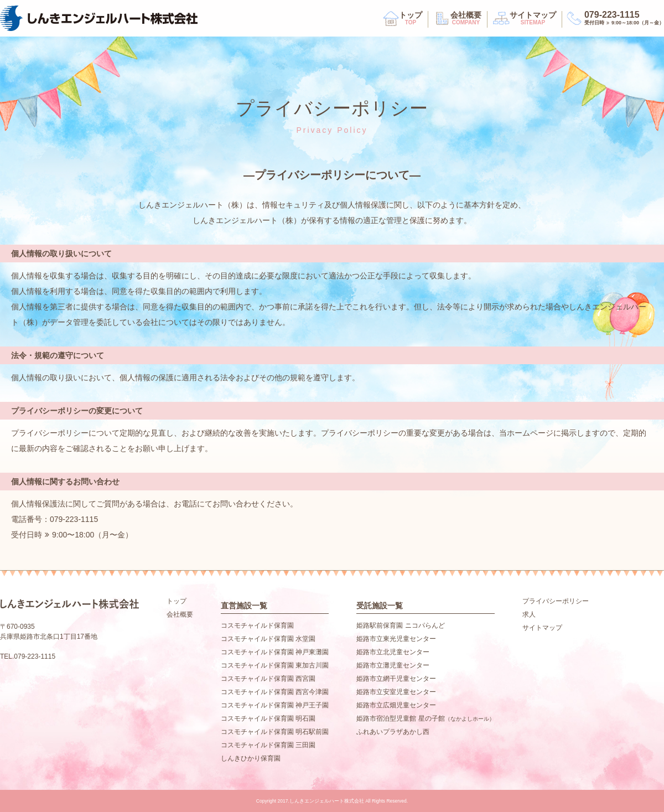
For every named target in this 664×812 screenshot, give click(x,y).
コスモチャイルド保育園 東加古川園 (275, 665)
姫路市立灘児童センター (393, 665)
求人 (529, 614)
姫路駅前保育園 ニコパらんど (400, 625)
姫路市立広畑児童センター (396, 705)
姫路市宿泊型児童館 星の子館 (425, 718)
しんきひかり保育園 (251, 758)
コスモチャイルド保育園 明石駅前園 (275, 732)
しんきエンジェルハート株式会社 (99, 18)
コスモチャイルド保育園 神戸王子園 (275, 705)
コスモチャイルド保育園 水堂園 (268, 639)
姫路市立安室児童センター (396, 692)
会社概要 (466, 19)
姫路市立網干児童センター (396, 679)
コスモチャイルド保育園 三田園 (268, 745)
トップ (411, 19)
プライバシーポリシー (556, 601)
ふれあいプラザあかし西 (393, 732)
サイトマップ (533, 19)
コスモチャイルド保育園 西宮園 (268, 679)
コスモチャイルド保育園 (257, 625)
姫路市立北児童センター (393, 652)
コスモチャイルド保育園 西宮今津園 (275, 692)
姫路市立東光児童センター (396, 639)
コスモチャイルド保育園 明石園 (268, 718)
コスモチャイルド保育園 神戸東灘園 (275, 652)
